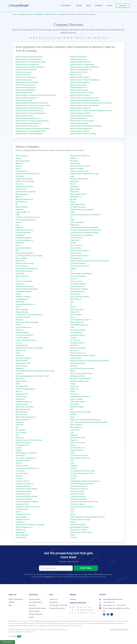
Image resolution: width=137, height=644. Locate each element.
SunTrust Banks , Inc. (77, 448)
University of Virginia (77, 504)
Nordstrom (19, 374)
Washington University (78, 525)
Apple (72, 176)
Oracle (18, 384)
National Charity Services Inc (26, 85)
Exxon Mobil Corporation (24, 271)
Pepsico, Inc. (74, 389)
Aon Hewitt (20, 176)
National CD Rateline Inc (79, 57)
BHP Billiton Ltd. (21, 202)
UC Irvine (19, 479)
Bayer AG (19, 197)
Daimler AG (20, 243)
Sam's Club (19, 425)
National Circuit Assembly (79, 90)
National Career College (24, 100)
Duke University (76, 253)
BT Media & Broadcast (78, 207)
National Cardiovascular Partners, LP (28, 123)
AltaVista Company (77, 169)
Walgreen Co (20, 522)
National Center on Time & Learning (83, 134)
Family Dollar (20, 274)
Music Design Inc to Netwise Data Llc (45, 14)
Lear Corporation (76, 333)
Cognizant (19, 228)
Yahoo (72, 535)
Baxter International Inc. (79, 194)
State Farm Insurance (78, 443)
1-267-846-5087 (107, 602)
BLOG (89, 6)
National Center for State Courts (27, 126)
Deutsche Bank (75, 248)
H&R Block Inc (75, 294)
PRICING (79, 6)
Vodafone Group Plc (23, 520)
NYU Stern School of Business (81, 379)
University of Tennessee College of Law (84, 502)
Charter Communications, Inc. (26, 220)
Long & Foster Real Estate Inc (26, 340)
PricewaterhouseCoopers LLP (80, 397)
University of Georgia (23, 494)
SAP (17, 427)
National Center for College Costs (27, 65)
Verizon (73, 514)
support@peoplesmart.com (111, 599)
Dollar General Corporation (80, 251)
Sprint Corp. (20, 438)
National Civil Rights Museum (80, 62)
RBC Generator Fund (23, 409)
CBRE (18, 215)
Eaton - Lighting (21, 258)
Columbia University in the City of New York (85, 230)
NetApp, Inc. (20, 368)
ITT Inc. (73, 317)
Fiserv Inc (73, 279)
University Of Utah (22, 504)
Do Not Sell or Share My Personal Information (58, 607)
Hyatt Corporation (22, 310)
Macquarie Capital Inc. (78, 343)
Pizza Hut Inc (75, 394)
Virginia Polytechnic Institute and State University (87, 517)
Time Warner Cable (22, 461)
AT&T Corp (20, 184)
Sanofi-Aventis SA (76, 425)
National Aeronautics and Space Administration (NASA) (89, 361)
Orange (73, 384)
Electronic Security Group (25, 263)
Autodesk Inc (75, 187)
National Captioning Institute (80, 113)
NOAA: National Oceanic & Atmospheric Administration (35, 371)
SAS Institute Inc (76, 427)
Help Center (54, 602)
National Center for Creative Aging (82, 65)
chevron (18, 222)
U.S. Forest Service (22, 473)
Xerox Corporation (22, 535)
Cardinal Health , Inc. (23, 212)
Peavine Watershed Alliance (25, 389)
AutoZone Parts (21, 189)
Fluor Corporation (76, 281)
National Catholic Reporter (79, 123)
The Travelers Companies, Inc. (26, 458)
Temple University (76, 450)
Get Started (123, 6)
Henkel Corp (20, 302)
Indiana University (22, 312)
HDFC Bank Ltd (75, 299)
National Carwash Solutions (80, 77)
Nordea (73, 371)
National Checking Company (26, 88)
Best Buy (73, 199)
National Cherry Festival (78, 59)
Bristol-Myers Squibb (77, 204)
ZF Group (73, 538)
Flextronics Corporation (24, 281)
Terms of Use (87, 575)
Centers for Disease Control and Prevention (85, 215)
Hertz (72, 302)
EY (71, 271)
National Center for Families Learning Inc (30, 67)
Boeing (73, 202)
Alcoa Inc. (19, 166)
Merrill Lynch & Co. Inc (78, 353)
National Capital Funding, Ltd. (80, 108)
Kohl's (72, 327)
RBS (72, 409)
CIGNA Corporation (77, 222)
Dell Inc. (18, 245)
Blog (10, 605)
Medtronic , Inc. (21, 351)
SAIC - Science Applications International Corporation (89, 422)
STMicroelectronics (22, 445)
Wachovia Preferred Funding (80, 520)
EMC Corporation (22, 266)
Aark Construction (22, 156)
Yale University (21, 538)
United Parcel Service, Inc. (25, 484)
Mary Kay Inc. (75, 345)
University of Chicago (23, 486)
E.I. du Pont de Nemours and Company (29, 256)
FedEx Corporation (22, 276)
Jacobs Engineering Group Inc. (81, 320)
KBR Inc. (19, 325)
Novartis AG (20, 379)
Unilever (73, 479)
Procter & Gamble (76, 399)
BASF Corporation (22, 194)
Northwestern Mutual (78, 376)
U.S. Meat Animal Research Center (82, 473)
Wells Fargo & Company (79, 530)
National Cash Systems (24, 80)
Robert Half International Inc (26, 417)
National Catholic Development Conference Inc (32, 103)
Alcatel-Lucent (75, 163)
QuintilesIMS (75, 404)
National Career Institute (24, 116)
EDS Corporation (76, 258)
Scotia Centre (75, 430)
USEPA (18, 512)
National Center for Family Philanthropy (30, 108)
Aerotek (18, 158)
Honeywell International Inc (25, 304)
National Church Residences (26, 90)
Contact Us (53, 599)
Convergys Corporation (24, 238)
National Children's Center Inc (81, 95)
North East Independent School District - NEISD (32, 376)
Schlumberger (21, 430)
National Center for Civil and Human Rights (31, 62)
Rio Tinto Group (21, 415)
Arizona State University (24, 179)
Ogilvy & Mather (21, 381)
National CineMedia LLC (79, 118)
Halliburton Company (23, 297)
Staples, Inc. (74, 440)
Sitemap (73, 599)
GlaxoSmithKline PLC (77, 292)
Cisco (17, 225)
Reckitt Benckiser (22, 412)
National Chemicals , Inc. (79, 88)
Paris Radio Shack (22, 386)
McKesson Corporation (78, 348)
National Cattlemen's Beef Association (29, 57)
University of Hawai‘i (77, 494)
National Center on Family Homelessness (85, 67)
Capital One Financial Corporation (82, 210)
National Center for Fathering (26, 70)
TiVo (72, 461)
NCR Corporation (22, 366)
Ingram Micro (75, 312)
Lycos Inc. (19, 343)
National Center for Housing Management (30, 113)
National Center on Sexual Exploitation (29, 134)
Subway (73, 445)
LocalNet (73, 338)
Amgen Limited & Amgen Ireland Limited (85, 174)
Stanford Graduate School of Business (29, 440)
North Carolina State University (81, 374)
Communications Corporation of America (84, 233)
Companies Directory (25, 14)
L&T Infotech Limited (78, 330)
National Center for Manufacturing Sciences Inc (32, 121)
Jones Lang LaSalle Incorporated (27, 322)
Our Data (32, 605)
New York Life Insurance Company (82, 368)
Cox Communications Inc (24, 240)
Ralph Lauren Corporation (25, 407)
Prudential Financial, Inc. (24, 402)
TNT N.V (19, 463)
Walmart (73, 522)
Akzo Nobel (74, 161)
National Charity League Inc (80, 82)
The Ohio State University (79, 456)
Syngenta (19, 450)
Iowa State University (23, 317)
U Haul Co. (74, 468)
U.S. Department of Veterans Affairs (83, 471)
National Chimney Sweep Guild (81, 129)
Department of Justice (23, 248)
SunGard (19, 448)
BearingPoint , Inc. (76, 197)
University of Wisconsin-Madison (82, 507)
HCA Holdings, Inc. (22, 299)
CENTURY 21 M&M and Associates (28, 217)
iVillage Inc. (20, 320)
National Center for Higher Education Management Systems (91, 111)
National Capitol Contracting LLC (27, 98)
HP (71, 304)
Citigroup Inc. (75, 225)
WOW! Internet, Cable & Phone (81, 532)
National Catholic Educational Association (85, 106)
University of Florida (77, 491)
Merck (18, 353)
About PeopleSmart (16, 599)
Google (18, 294)
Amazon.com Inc (22, 171)
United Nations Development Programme (85, 481)
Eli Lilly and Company (78, 263)
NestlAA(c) (74, 366)
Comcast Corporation (23, 233)
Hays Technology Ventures (80, 297)
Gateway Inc (20, 284)
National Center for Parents (80, 131)
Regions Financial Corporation (81, 412)
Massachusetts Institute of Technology (29, 348)
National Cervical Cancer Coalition (82, 93)
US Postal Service (22, 509)
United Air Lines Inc (22, 481)
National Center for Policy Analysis (82, 121)
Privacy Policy (99, 575)
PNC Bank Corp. (21, 397)
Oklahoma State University (80, 381)
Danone (73, 243)
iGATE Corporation (77, 310)
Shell (72, 432)
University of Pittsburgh (78, 499)
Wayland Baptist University (80, 527)
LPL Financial (75, 340)
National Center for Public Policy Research (85, 80)
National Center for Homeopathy (27, 82)
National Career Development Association (85, 100)
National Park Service (23, 363)
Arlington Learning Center (79, 179)
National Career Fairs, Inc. (79, 72)
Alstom (18, 169)
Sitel (17, 435)
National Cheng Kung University (81, 116)
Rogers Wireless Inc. (23, 420)
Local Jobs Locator (22, 338)
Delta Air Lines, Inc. (77, 245)
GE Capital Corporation (78, 284)
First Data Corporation (78, 276)
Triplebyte (74, 466)
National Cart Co (76, 75)
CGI (71, 217)
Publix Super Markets (77, 402)
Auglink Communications (24, 187)
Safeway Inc (20, 422)
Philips (72, 391)
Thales (72, 453)
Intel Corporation (76, 315)
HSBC (18, 307)
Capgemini (19, 210)
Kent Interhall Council (23, 327)
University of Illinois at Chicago (26, 497)
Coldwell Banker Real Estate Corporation (84, 228)
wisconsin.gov (20, 532)
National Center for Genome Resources (29, 111)
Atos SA (73, 184)
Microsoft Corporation (23, 358)
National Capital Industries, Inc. (81, 70)
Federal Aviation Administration (81, 274)
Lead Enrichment (35, 602)
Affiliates (12, 602)
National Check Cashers (78, 85)
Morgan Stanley (76, 358)
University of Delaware (24, 491)
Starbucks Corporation (23, 443)
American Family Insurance (80, 171)
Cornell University (76, 238)
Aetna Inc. (74, 158)
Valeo (72, 512)
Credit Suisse (75, 240)
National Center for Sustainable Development (86, 126)
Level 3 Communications (24, 335)
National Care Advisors (24, 72)
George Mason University (79, 289)
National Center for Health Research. (28, 59)
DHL (17, 251)
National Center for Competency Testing (84, 98)
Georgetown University (24, 292)
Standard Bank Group (78, 438)
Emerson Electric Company (80, 266)
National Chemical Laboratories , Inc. (28, 118)
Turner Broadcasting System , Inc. (27, 468)
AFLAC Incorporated (23, 161)
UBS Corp (19, 476)
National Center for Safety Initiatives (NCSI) (31, 131)
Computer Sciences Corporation (81, 235)
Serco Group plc (21, 432)
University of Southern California (27, 502)
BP (17, 204)
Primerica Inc (20, 399)
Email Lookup (34, 611)
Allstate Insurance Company (80, 166)
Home (14, 14)
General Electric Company (25, 286)
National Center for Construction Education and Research (36, 95)
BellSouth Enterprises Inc (24, 199)
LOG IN (109, 6)
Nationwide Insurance (78, 363)
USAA (72, 509)
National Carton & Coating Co (26, 77)
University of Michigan (78, 497)
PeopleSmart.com (50, 577)
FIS (17, 279)
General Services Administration (27, 289)
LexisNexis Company (77, 335)
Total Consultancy (22, 466)
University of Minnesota (24, 499)
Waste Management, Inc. (24, 527)
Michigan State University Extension (83, 356)
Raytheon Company (77, 407)
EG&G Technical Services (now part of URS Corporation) (90, 261)
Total (72, 463)
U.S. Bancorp (20, 471)
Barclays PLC (75, 192)
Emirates (73, 269)
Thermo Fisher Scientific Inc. (80, 458)
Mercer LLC (74, 351)
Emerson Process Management (27, 269)
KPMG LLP (19, 330)
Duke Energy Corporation (25, 253)
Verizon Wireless (21, 517)
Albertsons (19, 163)
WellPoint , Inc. (21, 530)
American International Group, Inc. (28, 174)
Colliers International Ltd (24, 230)
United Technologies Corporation (82, 484)
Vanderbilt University (23, 514)
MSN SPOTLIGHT (22, 361)
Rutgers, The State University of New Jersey (85, 420)
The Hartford (20, 456)
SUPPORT (99, 6)
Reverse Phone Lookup (38, 608)
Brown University (22, 207)
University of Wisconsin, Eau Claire (28, 507)
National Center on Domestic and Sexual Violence (33, 106)
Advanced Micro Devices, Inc (80, 156)
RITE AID (73, 415)
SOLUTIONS (66, 6)
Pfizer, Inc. (19, 391)
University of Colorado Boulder (26, 489)
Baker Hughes (75, 189)
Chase (72, 220)
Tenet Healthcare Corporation (26, 453)
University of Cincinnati (78, 486)
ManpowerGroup (22, 345)
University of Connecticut (79, 489)
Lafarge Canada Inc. (23, 333)
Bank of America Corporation (26, 192)
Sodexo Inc (74, 435)
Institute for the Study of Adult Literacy (29, 315)
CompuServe (20, 235)
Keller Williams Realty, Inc (79, 325)
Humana (73, 307)
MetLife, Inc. (20, 356)
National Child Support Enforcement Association (33, 129)
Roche (72, 417)
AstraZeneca (75, 181)
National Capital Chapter (24, 93)
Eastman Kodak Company (79, 256)
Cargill (72, 212)
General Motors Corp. (78, 286)
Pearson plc (74, 386)
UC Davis (73, 476)
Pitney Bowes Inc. (22, 394)
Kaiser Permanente (77, 322)
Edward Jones (20, 261)
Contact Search (35, 599)
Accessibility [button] (15, 636)
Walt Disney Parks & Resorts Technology (30, 525)
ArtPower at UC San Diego (25, 181)
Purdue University (22, 404)
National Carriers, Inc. (23, 75)
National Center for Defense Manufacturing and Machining (91, 103)
